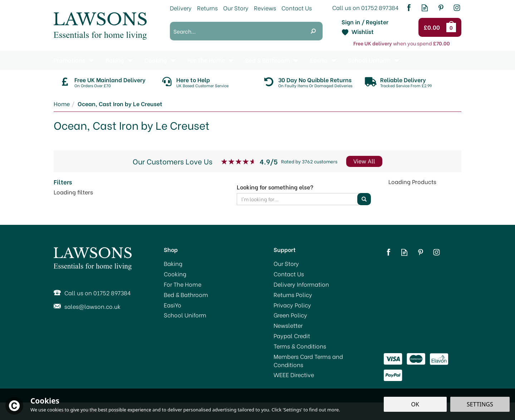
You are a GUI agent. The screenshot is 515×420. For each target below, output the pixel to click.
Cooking (175, 274)
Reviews (265, 8)
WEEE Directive (294, 375)
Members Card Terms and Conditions (308, 360)
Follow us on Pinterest (441, 8)
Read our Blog (425, 8)
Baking (173, 263)
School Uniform (185, 315)
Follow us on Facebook (409, 8)
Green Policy (290, 315)
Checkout (433, 28)
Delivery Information (301, 284)
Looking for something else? (275, 187)
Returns (207, 8)
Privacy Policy (292, 305)
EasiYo (173, 305)
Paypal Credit (292, 336)
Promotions (69, 60)
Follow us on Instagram (457, 8)
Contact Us (289, 274)
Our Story (286, 263)
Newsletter (288, 325)
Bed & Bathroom (186, 295)
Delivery (181, 8)
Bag (452, 27)
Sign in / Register (365, 22)
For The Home (183, 284)
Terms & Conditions (300, 346)
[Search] (237, 31)
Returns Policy (293, 295)
